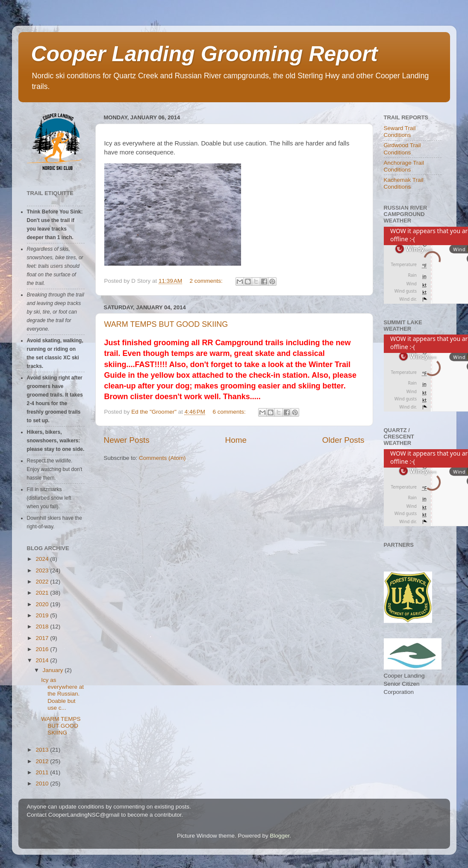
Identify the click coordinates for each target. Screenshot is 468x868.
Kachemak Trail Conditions (404, 183)
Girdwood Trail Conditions (402, 149)
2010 (43, 784)
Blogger (280, 836)
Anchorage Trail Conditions (404, 166)
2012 (43, 761)
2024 (43, 559)
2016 (43, 649)
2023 (43, 570)
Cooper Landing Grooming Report (205, 54)
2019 (43, 615)
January (54, 670)
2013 (43, 750)
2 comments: (207, 281)
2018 (43, 627)
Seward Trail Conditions (400, 132)
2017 (43, 638)
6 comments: (230, 412)
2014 (43, 660)
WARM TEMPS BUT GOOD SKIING (166, 324)
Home (236, 440)
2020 (43, 604)
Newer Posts (127, 440)
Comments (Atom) (162, 458)
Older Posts (343, 440)
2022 (43, 582)
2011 (43, 772)
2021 (43, 593)
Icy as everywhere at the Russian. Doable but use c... (62, 694)
